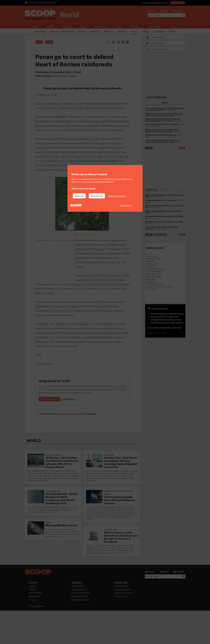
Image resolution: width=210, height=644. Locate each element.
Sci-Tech (122, 31)
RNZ (147, 137)
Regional (95, 31)
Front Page (40, 31)
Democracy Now (153, 259)
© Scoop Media (36, 640)
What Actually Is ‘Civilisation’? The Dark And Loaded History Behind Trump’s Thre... (162, 141)
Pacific (119, 27)
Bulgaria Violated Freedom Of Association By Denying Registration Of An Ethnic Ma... (163, 120)
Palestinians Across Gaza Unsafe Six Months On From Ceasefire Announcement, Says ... (164, 115)
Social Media (78, 619)
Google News (152, 264)
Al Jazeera (151, 282)
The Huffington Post (155, 284)
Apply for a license (124, 626)
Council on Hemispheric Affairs (160, 287)
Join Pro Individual (49, 432)
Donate (32, 633)
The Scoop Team (153, 126)
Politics (82, 31)
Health (172, 31)
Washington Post (154, 274)
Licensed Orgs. (122, 619)
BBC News (151, 279)
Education (159, 31)
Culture (145, 31)
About (32, 623)
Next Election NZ (80, 630)
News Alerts (160, 235)
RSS (149, 148)
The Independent (154, 271)
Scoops (54, 31)
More (182, 148)
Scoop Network (79, 623)
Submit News (35, 626)
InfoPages (174, 27)
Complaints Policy (80, 633)
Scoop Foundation (81, 626)
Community (134, 27)
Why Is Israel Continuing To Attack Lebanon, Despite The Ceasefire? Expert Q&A (162, 131)
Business (108, 31)
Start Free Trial (178, 3)
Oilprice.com (152, 256)
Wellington (67, 27)
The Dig (83, 27)
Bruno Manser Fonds (64, 76)
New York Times (153, 277)
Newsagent (34, 630)
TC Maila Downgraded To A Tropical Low (161, 135)
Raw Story (151, 261)
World (134, 31)
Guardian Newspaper (156, 269)
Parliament (68, 31)
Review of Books (155, 27)
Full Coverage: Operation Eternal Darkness (162, 124)
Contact (33, 619)
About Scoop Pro (123, 623)
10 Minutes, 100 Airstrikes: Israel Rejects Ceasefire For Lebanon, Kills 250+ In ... (165, 109)
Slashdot (150, 266)
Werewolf (50, 27)
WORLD (34, 474)
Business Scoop (101, 27)
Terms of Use (121, 630)
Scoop (35, 27)
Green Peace (152, 289)
